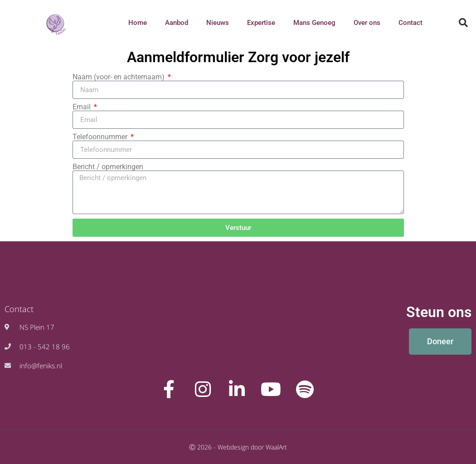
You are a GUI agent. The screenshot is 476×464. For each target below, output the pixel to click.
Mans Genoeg (314, 23)
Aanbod (177, 23)
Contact (410, 23)
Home (138, 23)
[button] (463, 23)
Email (83, 107)
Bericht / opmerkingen (108, 167)
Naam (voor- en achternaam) (119, 77)
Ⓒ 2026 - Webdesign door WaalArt (238, 447)
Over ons (367, 23)
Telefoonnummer (101, 137)
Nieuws (218, 23)
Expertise (261, 23)
